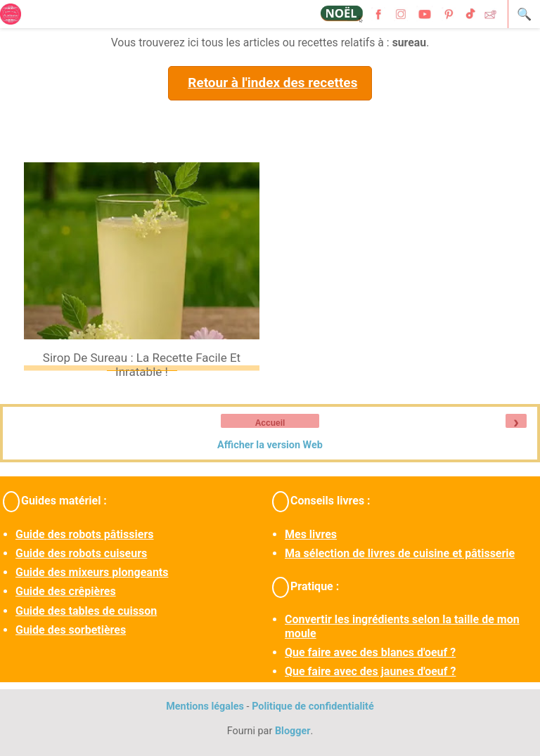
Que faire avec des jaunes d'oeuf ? (370, 671)
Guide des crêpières (66, 591)
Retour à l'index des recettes (272, 83)
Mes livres (311, 534)
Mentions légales (205, 706)
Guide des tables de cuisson (86, 611)
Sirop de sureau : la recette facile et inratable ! (142, 365)
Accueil (270, 423)
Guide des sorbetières (71, 630)
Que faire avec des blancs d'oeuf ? (370, 652)
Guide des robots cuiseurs (81, 553)
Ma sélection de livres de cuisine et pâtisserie (400, 553)
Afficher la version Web (270, 445)
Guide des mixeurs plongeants (92, 572)
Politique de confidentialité (313, 706)
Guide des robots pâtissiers (84, 534)
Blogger (293, 731)
